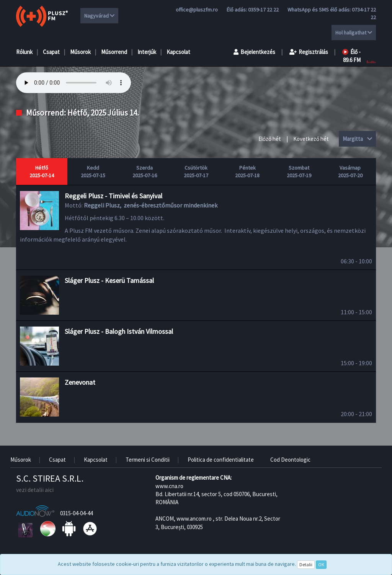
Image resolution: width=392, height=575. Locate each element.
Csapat (51, 52)
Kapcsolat (178, 52)
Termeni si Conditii (148, 460)
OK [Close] (321, 564)
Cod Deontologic (290, 460)
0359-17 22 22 (263, 10)
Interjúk (147, 52)
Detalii (306, 564)
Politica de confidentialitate (221, 460)
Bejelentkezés (254, 52)
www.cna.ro (169, 486)
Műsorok (80, 52)
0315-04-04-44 (76, 513)
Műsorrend (114, 52)
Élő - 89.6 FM (351, 56)
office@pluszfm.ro (197, 10)
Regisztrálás (309, 52)
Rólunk (24, 52)
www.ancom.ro (194, 519)
